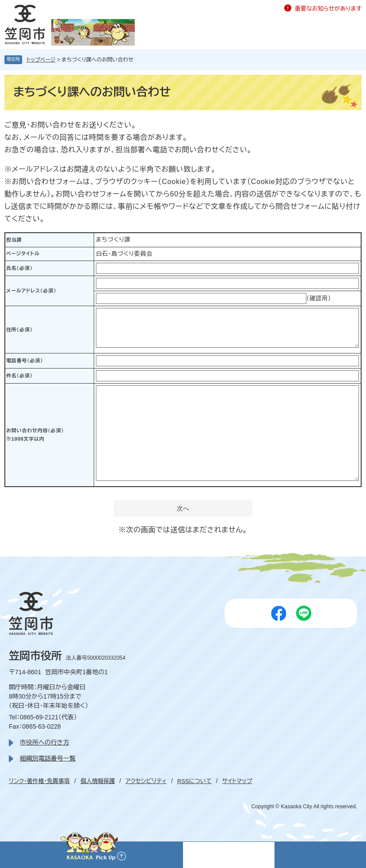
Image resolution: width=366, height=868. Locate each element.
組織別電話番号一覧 (48, 758)
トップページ (41, 60)
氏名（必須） (19, 268)
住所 (19, 330)
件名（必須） (19, 376)
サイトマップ (237, 781)
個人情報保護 (98, 781)
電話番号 (25, 361)
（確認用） (319, 298)
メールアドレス (31, 291)
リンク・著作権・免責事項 (39, 781)
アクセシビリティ (146, 781)
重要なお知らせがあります (328, 9)
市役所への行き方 (44, 742)
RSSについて (194, 781)
